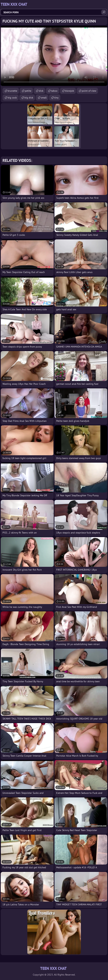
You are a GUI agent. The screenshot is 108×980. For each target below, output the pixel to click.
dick (41, 91)
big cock (12, 98)
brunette (12, 91)
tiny (56, 98)
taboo (54, 91)
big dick (29, 98)
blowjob (70, 91)
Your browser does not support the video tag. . (54, 56)
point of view (89, 91)
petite (28, 91)
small (44, 98)
